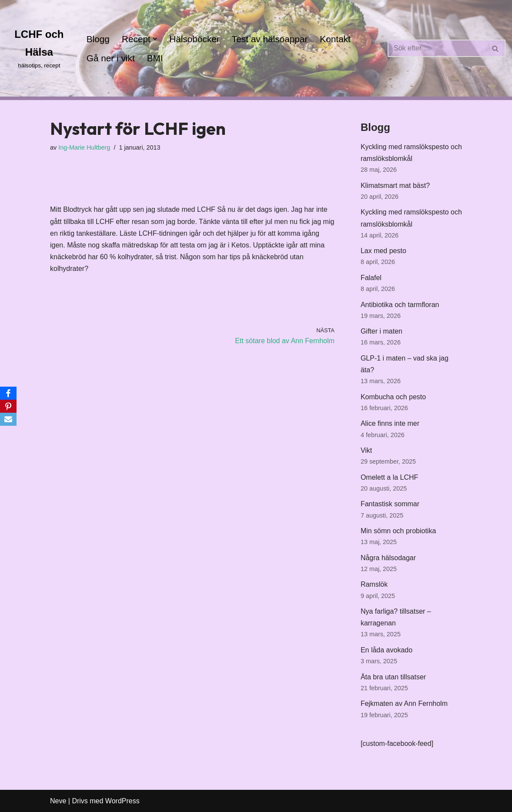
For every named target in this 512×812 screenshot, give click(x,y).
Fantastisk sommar (390, 504)
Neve (58, 801)
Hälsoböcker (194, 39)
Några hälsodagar (388, 558)
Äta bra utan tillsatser (393, 677)
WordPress (122, 801)
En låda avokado (387, 650)
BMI (155, 58)
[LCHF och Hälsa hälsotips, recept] (39, 48)
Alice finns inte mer (390, 423)
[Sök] (437, 48)
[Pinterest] (8, 406)
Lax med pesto (383, 251)
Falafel (371, 278)
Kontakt (335, 39)
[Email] (8, 419)
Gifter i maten (381, 331)
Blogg (98, 39)
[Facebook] (8, 393)
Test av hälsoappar (270, 39)
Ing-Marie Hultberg (84, 147)
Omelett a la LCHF (389, 477)
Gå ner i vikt (111, 58)
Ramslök (374, 584)
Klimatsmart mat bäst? (395, 185)
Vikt (366, 450)
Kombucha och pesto (393, 397)
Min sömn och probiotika (398, 531)
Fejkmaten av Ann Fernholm (404, 703)
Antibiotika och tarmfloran (400, 305)
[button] (155, 39)
